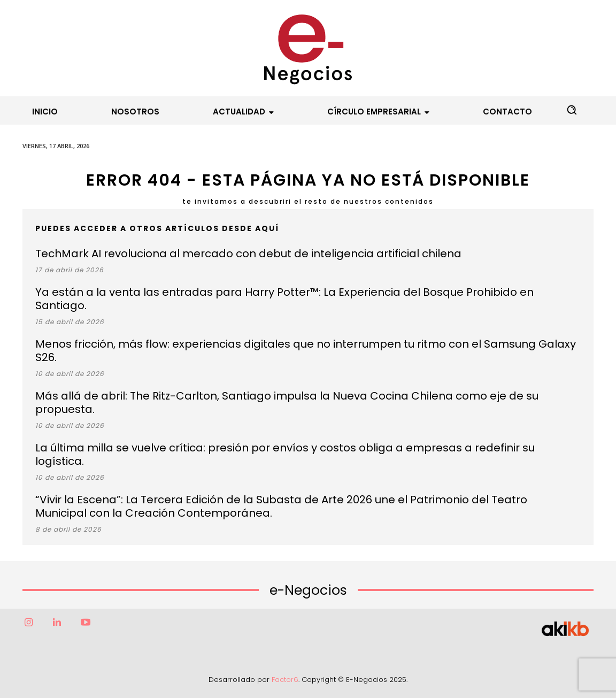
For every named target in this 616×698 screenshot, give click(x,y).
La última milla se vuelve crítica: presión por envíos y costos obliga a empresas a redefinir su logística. (285, 454)
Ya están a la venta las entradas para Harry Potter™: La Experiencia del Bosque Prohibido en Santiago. (284, 299)
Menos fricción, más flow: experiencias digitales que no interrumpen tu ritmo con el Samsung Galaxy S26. (306, 351)
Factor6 (285, 680)
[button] (572, 110)
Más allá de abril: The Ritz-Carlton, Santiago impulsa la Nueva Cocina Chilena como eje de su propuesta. (287, 402)
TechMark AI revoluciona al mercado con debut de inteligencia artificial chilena (248, 254)
